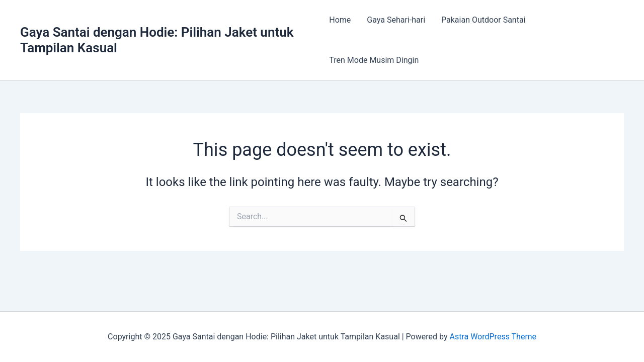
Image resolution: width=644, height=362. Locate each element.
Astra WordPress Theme (493, 337)
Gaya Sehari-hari (396, 20)
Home (340, 20)
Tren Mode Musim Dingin (374, 60)
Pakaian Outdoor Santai (484, 20)
